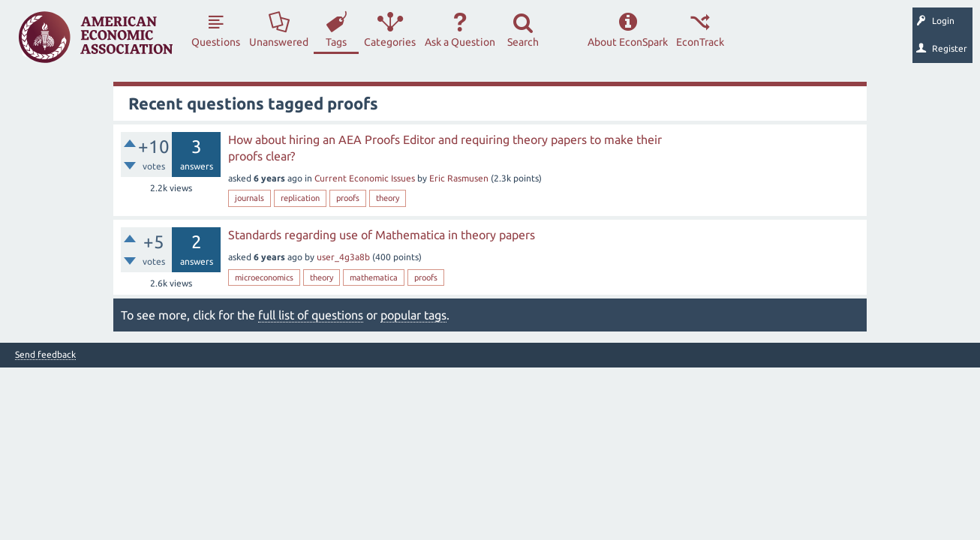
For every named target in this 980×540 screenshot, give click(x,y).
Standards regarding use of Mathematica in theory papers (382, 235)
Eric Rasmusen (459, 178)
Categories (390, 42)
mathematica (374, 277)
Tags (336, 42)
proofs (348, 198)
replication (300, 198)
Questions (216, 42)
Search (523, 42)
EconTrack (700, 42)
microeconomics (264, 277)
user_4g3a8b (343, 257)
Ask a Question (460, 42)
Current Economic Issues (365, 178)
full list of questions (311, 315)
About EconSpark (628, 42)
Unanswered (279, 42)
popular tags (413, 315)
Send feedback (45, 355)
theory (388, 198)
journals (250, 198)
